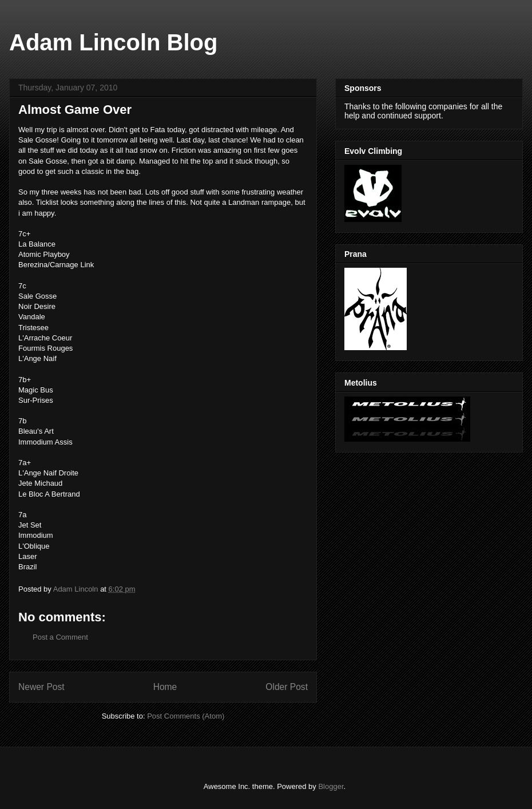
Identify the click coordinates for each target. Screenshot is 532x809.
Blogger (331, 786)
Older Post (287, 687)
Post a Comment (60, 637)
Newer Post (41, 687)
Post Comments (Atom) (186, 716)
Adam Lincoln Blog (113, 42)
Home (165, 687)
